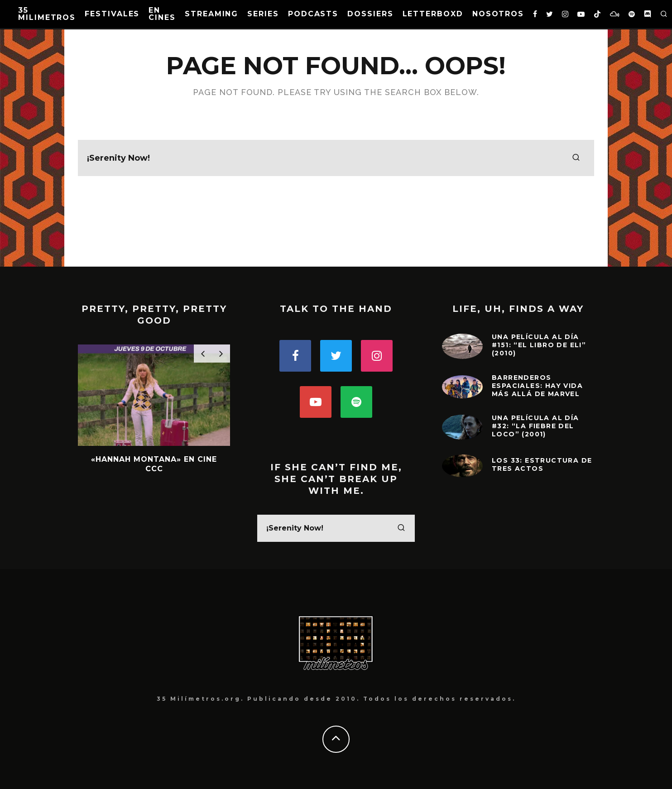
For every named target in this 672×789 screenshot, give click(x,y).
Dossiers (370, 14)
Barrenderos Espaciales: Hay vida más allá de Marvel (537, 386)
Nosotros (498, 14)
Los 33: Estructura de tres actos (542, 464)
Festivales (112, 14)
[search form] (336, 158)
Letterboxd (433, 14)
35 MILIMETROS (47, 14)
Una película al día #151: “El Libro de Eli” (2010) (539, 345)
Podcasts (313, 14)
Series (263, 14)
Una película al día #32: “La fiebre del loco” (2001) (535, 426)
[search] (576, 158)
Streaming (211, 14)
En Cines (162, 14)
